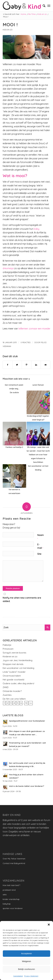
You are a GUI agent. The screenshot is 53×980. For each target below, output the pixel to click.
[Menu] (49, 6)
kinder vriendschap (11, 899)
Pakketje (7, 645)
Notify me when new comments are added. (22, 599)
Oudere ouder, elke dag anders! (18, 683)
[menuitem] (43, 6)
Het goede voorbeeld (13, 680)
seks (5, 895)
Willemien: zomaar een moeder (34, 329)
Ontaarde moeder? (12, 691)
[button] (49, 925)
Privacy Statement (31, 976)
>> (31, 703)
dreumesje (8, 268)
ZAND (6, 687)
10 (26, 703)
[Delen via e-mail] (46, 365)
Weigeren (27, 961)
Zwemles (7, 695)
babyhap (7, 904)
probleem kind (9, 890)
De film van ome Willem (14, 699)
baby (37, 229)
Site (39, 554)
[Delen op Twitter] (17, 365)
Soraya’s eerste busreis (14, 653)
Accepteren (27, 953)
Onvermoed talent (12, 676)
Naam (41, 537)
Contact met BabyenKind (14, 863)
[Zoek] (43, 6)
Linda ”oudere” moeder (14, 672)
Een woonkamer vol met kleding (18, 668)
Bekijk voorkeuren (26, 969)
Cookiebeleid (18, 976)
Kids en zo (8, 30)
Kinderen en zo (10, 656)
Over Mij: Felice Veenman (14, 859)
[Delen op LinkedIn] (36, 365)
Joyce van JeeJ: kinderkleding (18, 660)
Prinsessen (8, 649)
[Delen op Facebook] (8, 365)
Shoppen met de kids (13, 664)
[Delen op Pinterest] (27, 365)
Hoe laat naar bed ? (11, 885)
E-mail (40, 546)
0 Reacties (26, 342)
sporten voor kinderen (13, 908)
